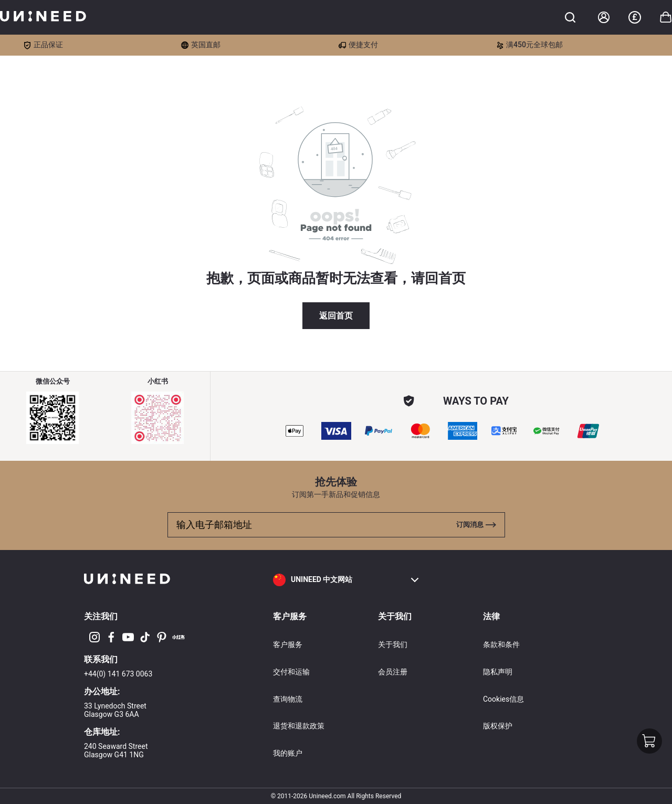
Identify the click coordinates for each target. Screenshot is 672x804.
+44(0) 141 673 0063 (118, 674)
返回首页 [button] (336, 316)
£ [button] (634, 17)
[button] (346, 580)
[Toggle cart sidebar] (570, 17)
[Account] (604, 17)
